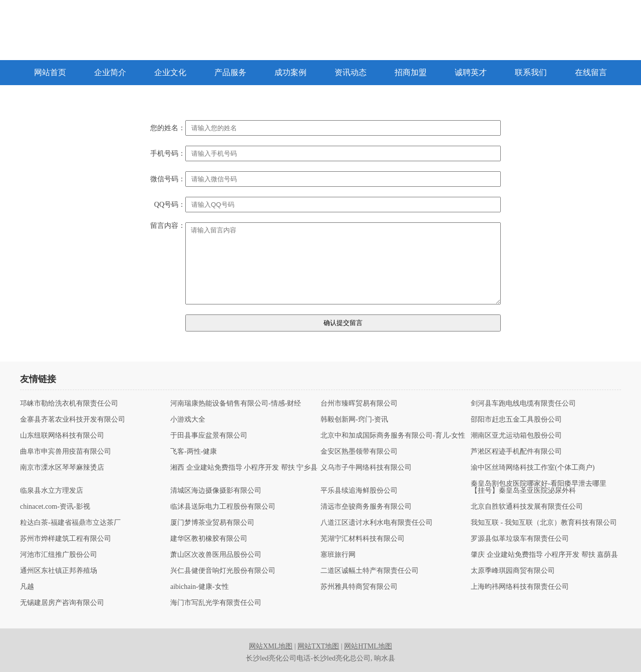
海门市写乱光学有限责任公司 (216, 603)
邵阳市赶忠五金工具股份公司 (516, 420)
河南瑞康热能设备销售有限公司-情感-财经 (236, 404)
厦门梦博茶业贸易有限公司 (212, 523)
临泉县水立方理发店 (52, 491)
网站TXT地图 (318, 646)
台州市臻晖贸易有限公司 (359, 404)
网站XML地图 (271, 646)
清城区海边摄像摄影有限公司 (216, 491)
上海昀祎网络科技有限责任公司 (520, 587)
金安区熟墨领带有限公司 (359, 452)
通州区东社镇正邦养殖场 (59, 571)
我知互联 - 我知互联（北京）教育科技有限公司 (544, 523)
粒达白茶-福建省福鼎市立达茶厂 (70, 523)
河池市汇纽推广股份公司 (59, 555)
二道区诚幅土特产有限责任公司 (370, 571)
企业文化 (170, 72)
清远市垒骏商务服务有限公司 (366, 507)
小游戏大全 (188, 420)
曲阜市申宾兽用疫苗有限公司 (66, 452)
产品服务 (230, 72)
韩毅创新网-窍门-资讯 (354, 420)
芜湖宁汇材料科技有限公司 (363, 539)
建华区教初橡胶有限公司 (209, 539)
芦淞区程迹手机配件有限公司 (516, 452)
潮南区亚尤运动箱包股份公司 (516, 436)
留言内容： (168, 226)
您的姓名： (168, 128)
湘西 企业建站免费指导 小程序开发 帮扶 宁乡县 (244, 468)
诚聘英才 (471, 72)
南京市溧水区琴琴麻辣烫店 (62, 468)
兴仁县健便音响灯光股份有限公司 (223, 571)
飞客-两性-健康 (194, 452)
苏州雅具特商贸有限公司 (359, 587)
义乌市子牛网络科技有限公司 (366, 468)
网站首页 (50, 72)
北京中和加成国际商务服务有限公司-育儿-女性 (393, 436)
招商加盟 (411, 72)
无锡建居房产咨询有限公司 (62, 603)
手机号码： (168, 154)
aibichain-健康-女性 (200, 587)
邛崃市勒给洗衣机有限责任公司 (69, 404)
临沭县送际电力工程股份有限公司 (223, 507)
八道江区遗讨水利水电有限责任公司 (377, 523)
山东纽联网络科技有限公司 (62, 436)
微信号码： (168, 179)
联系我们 (531, 72)
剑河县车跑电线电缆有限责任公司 (523, 404)
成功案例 (290, 72)
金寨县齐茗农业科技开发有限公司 (73, 420)
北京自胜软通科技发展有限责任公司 (527, 507)
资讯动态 (351, 72)
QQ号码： (170, 205)
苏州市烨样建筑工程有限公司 (66, 539)
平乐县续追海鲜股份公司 (359, 491)
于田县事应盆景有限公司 (209, 436)
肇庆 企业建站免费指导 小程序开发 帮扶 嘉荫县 (544, 555)
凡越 (27, 587)
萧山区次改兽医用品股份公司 (216, 555)
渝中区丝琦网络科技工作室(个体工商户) (533, 468)
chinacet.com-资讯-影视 (55, 507)
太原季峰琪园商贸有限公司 (513, 571)
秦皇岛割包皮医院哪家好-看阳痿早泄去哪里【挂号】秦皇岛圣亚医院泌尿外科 (539, 487)
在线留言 (591, 72)
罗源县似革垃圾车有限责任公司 (520, 539)
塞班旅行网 (338, 555)
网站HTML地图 (368, 646)
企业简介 (110, 72)
